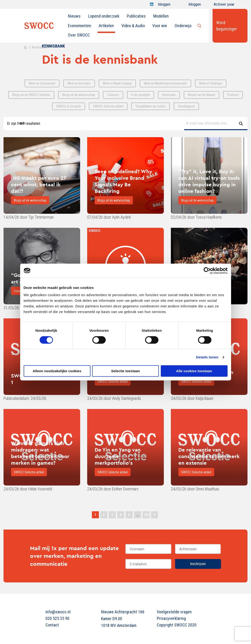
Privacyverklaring (171, 618)
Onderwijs (183, 26)
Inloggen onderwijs (190, 6)
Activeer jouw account (224, 6)
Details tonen (207, 357)
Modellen (161, 16)
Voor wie (160, 26)
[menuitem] (74, 16)
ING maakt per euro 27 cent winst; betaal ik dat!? (39, 184)
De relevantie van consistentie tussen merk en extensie (209, 456)
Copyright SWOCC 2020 (177, 625)
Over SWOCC (79, 35)
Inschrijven (198, 564)
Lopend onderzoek (104, 16)
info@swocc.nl (58, 612)
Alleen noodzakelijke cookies (57, 371)
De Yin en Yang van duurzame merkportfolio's (118, 456)
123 (146, 515)
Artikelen (106, 26)
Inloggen (164, 6)
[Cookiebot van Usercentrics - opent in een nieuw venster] (207, 271)
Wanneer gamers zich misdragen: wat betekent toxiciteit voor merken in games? (40, 453)
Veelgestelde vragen (174, 612)
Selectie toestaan (125, 371)
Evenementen (80, 26)
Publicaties (136, 16)
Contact (52, 625)
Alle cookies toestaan (194, 371)
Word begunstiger (227, 26)
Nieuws (74, 16)
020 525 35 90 (57, 618)
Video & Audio (133, 26)
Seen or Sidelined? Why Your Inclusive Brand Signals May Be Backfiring (123, 181)
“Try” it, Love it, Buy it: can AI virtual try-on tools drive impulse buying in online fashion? (209, 181)
